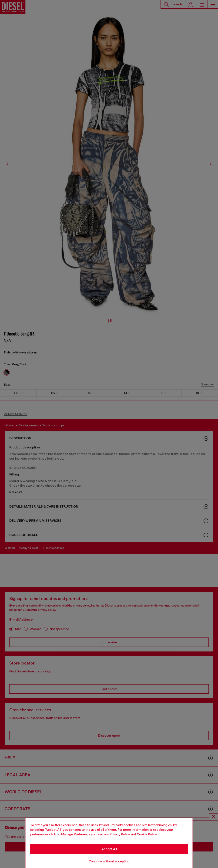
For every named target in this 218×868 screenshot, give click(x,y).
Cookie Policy (147, 834)
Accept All (109, 849)
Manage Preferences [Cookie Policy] (77, 834)
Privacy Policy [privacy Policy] (120, 834)
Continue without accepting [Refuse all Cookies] (109, 861)
